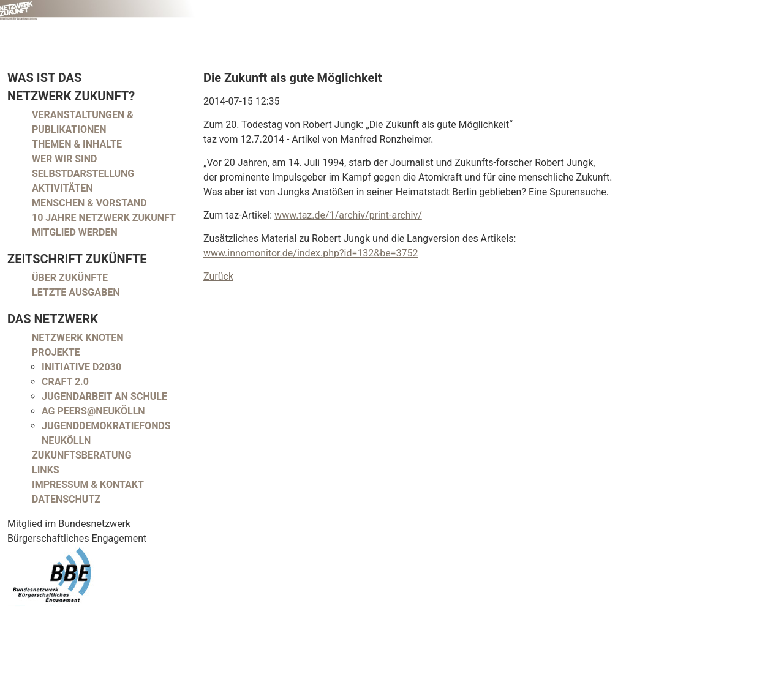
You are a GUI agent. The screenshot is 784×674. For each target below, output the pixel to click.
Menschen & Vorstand (89, 203)
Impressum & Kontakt (88, 485)
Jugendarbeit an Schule (104, 396)
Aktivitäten (62, 188)
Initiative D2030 (81, 367)
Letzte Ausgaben (76, 292)
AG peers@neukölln (93, 411)
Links (46, 470)
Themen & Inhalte (77, 144)
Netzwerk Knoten (78, 338)
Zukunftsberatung (82, 455)
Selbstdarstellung (83, 174)
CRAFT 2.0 (65, 382)
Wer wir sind (64, 159)
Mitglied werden (75, 232)
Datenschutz (66, 499)
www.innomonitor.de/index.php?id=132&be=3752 (311, 253)
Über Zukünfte (70, 278)
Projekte (56, 352)
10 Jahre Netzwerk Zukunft (104, 218)
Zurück (218, 276)
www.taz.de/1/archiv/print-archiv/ (348, 215)
